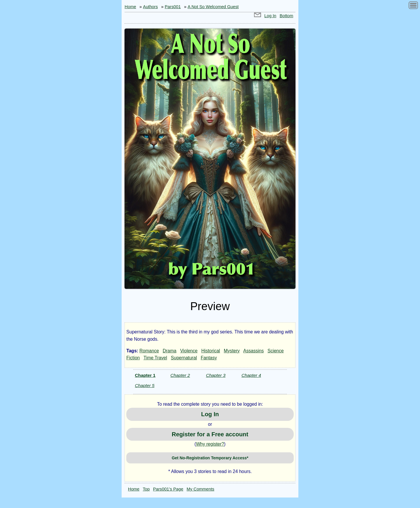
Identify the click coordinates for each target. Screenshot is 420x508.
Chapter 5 (145, 385)
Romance (149, 351)
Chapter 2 (180, 375)
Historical (211, 351)
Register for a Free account (210, 434)
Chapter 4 (251, 375)
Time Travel (155, 358)
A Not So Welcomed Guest (213, 7)
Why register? (210, 444)
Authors (150, 7)
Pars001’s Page (168, 489)
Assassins (253, 351)
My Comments (201, 489)
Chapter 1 (145, 375)
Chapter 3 (216, 375)
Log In (270, 16)
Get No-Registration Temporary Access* (210, 458)
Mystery (232, 351)
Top (146, 489)
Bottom (287, 16)
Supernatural (184, 358)
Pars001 (173, 7)
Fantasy (209, 358)
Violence (189, 351)
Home (130, 7)
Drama (170, 351)
